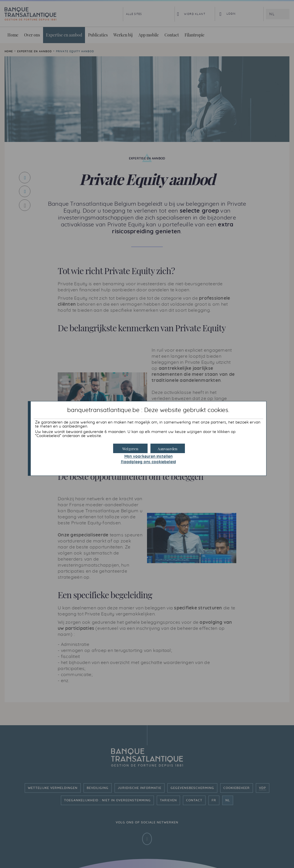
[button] (168, 448)
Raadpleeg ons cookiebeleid (148, 462)
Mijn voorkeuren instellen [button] (148, 457)
